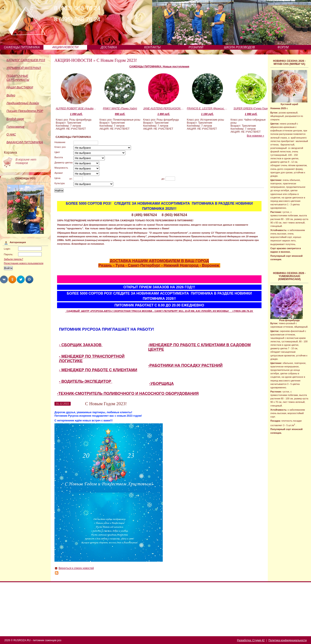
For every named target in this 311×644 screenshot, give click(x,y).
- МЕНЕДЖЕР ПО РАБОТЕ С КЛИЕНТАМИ (98, 370)
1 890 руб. (164, 114)
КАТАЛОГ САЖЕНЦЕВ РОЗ (26, 60)
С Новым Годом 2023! (117, 60)
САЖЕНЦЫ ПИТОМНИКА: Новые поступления (159, 67)
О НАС (11, 134)
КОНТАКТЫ (152, 47)
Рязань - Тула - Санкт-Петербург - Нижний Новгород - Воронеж (159, 265)
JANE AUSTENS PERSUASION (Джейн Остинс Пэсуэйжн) (164, 108)
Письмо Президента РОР (25, 111)
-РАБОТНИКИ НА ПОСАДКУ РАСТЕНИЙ (185, 365)
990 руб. (120, 114)
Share (4, 279)
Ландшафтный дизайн (23, 103)
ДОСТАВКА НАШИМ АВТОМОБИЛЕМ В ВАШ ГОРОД (159, 261)
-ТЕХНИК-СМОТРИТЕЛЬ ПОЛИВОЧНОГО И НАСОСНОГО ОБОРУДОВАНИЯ (128, 394)
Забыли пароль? (14, 259)
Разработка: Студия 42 (251, 640)
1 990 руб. (251, 114)
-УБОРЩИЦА (162, 384)
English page (15, 119)
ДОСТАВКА (109, 47)
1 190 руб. (207, 114)
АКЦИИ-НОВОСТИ (65, 47)
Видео (11, 95)
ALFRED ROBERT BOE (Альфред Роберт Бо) (76, 108)
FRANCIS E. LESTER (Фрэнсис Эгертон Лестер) (207, 108)
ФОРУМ (283, 47)
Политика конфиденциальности (288, 640)
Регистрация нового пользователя (24, 263)
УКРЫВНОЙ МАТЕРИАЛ (24, 68)
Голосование (15, 127)
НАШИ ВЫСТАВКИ (20, 87)
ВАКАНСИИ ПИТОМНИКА (25, 142)
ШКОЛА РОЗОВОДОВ (240, 47)
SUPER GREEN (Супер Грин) (251, 108)
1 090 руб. (76, 114)
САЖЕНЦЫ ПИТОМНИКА (22, 47)
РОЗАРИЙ (196, 47)
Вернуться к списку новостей (76, 568)
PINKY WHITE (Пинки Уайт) (120, 108)
